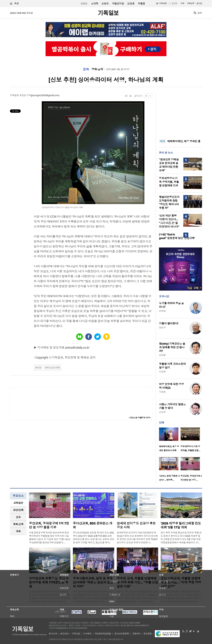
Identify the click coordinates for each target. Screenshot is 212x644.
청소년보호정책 (121, 634)
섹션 (14, 4)
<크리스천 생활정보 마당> (140, 418)
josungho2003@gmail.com (45, 95)
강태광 (162, 311)
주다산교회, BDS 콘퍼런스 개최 (93, 525)
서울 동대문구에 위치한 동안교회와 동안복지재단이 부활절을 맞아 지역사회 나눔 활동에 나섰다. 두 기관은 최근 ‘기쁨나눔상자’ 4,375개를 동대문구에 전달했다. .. (50, 537)
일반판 (174, 3)
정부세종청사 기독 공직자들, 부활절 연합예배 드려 (169, 182)
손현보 (105, 3)
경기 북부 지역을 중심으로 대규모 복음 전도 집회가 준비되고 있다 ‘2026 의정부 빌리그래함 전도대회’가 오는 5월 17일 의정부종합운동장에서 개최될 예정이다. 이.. (181, 537)
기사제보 (87, 634)
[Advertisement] (181, 114)
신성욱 (162, 412)
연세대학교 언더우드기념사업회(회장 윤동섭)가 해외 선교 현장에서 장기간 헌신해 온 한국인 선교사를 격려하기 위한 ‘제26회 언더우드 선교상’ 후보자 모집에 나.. (137, 537)
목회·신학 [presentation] (18, 524)
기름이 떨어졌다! (169, 323)
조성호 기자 (25, 95)
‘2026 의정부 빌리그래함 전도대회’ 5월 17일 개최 (181, 525)
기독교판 (163, 3)
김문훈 (131, 3)
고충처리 (136, 634)
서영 (39, 368)
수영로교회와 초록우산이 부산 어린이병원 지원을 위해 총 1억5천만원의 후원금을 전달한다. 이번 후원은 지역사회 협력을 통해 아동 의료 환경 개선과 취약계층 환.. (49, 597)
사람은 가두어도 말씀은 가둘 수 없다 (172, 406)
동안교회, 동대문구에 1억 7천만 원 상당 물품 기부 (49, 525)
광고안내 (64, 634)
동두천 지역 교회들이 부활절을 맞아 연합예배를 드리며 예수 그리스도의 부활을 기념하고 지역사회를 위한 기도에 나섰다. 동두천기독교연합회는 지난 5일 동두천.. (137, 597)
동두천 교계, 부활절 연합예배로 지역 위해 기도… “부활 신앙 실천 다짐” (137, 582)
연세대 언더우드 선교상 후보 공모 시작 (136, 525)
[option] (170, 441)
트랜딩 (84, 4)
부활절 (141, 3)
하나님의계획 (53, 368)
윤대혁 (95, 3)
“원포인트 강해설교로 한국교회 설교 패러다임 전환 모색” (169, 165)
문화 (86, 69)
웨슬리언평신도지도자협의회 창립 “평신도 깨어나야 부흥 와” (169, 202)
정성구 (162, 327)
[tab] (18, 503)
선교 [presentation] (18, 517)
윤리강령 (148, 634)
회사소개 (53, 634)
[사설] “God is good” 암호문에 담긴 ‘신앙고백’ (177, 236)
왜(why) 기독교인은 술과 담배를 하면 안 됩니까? (172, 347)
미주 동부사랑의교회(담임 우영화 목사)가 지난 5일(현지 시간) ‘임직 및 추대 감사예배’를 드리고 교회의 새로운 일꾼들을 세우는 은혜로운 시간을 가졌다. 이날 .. (93, 597)
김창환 (162, 355)
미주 (182, 3)
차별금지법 (118, 3)
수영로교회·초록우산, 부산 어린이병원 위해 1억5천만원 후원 (49, 582)
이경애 (162, 372)
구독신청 (191, 3)
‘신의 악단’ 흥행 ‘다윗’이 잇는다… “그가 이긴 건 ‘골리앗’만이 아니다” (169, 221)
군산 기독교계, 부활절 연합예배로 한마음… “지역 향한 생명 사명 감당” (181, 582)
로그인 (199, 3)
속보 (162, 141)
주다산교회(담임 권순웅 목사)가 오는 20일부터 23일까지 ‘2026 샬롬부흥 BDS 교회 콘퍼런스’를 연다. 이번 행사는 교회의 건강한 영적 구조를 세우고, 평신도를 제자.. (94, 537)
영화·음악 (97, 69)
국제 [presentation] (18, 531)
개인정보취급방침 (103, 634)
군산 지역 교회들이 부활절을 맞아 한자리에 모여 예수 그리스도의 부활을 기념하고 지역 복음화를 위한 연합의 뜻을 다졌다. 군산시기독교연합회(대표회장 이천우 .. (181, 597)
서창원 (162, 392)
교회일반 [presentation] (18, 503)
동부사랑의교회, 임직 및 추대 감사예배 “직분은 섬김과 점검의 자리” (93, 582)
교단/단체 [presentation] (18, 510)
